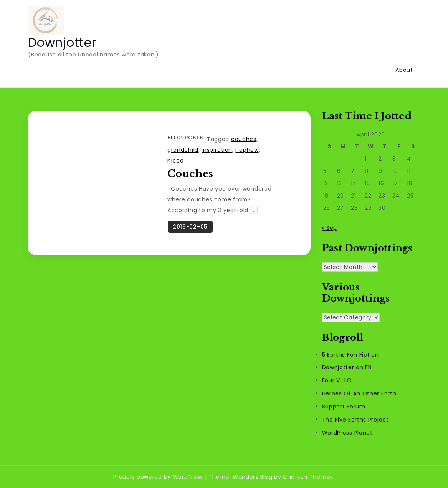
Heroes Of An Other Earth (359, 393)
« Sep (330, 228)
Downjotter (62, 42)
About (404, 70)
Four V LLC (337, 380)
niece (176, 161)
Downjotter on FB (347, 367)
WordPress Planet (347, 433)
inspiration (217, 150)
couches (244, 139)
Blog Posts (185, 138)
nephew (247, 150)
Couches (190, 174)
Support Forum (344, 407)
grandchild (183, 150)
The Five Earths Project (355, 420)
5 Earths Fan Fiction (350, 355)
